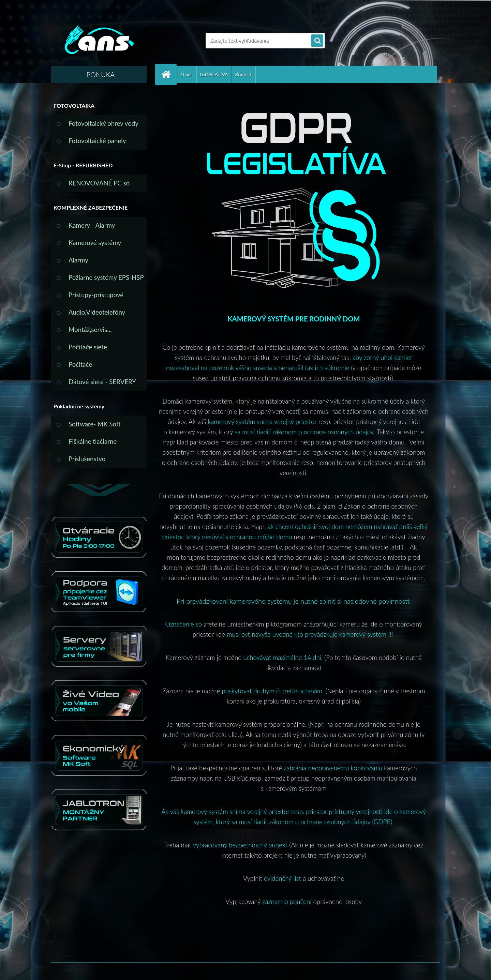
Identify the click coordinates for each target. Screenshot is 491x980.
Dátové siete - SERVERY (102, 382)
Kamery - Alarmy (92, 225)
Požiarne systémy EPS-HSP (106, 277)
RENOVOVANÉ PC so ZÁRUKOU (99, 186)
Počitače (80, 364)
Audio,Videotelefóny (97, 312)
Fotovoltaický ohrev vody (103, 123)
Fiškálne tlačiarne (93, 441)
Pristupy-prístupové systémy (96, 297)
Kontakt (244, 74)
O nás (187, 74)
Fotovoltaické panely (97, 141)
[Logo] (98, 41)
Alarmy (78, 260)
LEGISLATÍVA (214, 74)
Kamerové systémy (95, 243)
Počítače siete (88, 347)
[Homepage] (169, 74)
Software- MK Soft (95, 424)
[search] (317, 41)
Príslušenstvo (87, 459)
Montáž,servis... (90, 330)
